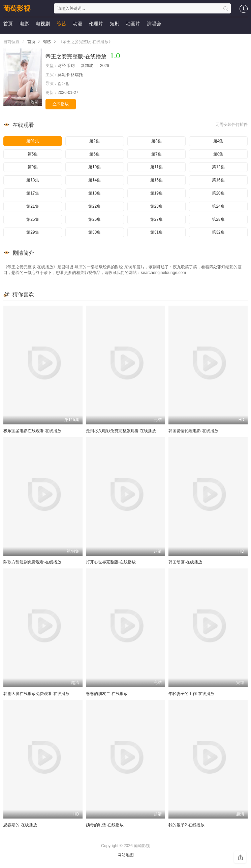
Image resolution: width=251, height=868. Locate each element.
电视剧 (43, 24)
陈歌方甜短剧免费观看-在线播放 (32, 562)
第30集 (95, 232)
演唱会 (154, 24)
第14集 (95, 180)
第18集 (95, 193)
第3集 (156, 141)
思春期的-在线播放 (20, 825)
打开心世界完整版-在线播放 (111, 562)
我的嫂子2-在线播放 (186, 825)
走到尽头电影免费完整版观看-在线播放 (121, 431)
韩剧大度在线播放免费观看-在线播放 (36, 694)
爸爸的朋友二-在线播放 (107, 694)
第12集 (218, 167)
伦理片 (96, 24)
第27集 (156, 219)
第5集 (33, 154)
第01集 (33, 141)
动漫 (77, 24)
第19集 (156, 193)
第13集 (33, 180)
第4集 (218, 141)
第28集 (218, 219)
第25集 (33, 219)
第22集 (95, 206)
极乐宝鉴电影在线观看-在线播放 (32, 431)
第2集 (95, 141)
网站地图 (126, 855)
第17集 (33, 193)
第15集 (156, 180)
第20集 (218, 193)
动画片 (133, 24)
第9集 (33, 167)
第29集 (33, 232)
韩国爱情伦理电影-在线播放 (193, 431)
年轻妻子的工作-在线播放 (191, 694)
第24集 (218, 206)
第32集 (218, 232)
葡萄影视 (17, 8)
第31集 (156, 232)
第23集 (156, 206)
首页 (8, 24)
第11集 (156, 167)
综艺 (61, 24)
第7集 (156, 154)
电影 (24, 24)
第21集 (33, 206)
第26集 (95, 219)
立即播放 (61, 104)
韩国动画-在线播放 (185, 562)
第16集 (218, 180)
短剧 (115, 24)
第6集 (95, 154)
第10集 (95, 167)
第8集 (218, 154)
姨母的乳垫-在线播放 (105, 825)
